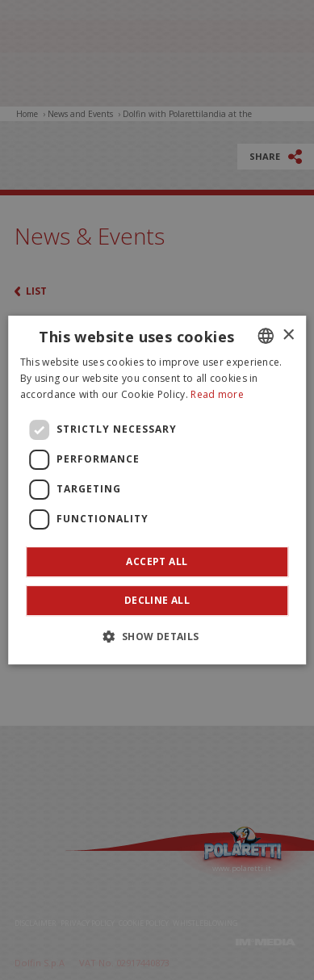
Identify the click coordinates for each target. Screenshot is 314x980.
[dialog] (157, 490)
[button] (157, 636)
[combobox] (266, 336)
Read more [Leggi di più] (217, 394)
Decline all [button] (157, 600)
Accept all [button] (157, 561)
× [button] (288, 335)
